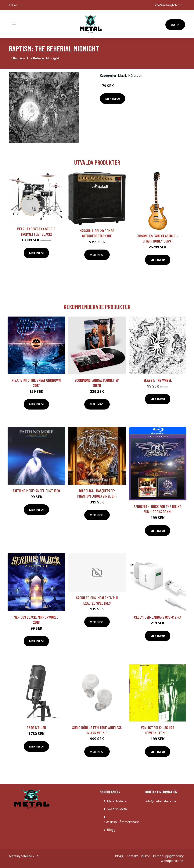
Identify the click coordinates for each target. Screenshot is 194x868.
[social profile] (23, 5)
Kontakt (132, 856)
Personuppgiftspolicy (168, 856)
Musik (122, 76)
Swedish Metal (117, 809)
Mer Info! (113, 98)
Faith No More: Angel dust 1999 (36, 491)
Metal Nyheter (117, 801)
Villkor (145, 856)
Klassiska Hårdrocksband (122, 822)
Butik (175, 25)
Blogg (111, 830)
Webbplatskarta (172, 861)
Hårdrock (135, 76)
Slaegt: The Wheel (158, 380)
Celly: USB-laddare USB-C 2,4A (158, 617)
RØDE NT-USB (36, 727)
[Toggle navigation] (14, 24)
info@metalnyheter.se (169, 5)
